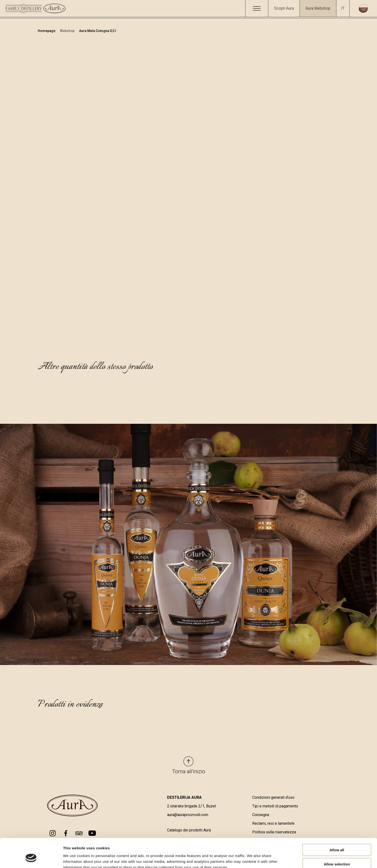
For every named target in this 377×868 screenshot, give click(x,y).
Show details (252, 858)
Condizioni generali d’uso (273, 798)
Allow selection (337, 840)
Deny (337, 854)
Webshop (68, 31)
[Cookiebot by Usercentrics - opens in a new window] (31, 859)
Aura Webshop (318, 8)
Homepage (47, 31)
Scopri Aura (284, 8)
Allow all (337, 826)
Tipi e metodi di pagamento (275, 806)
